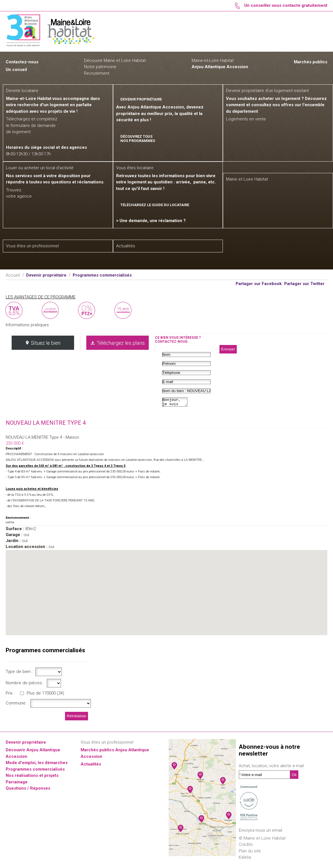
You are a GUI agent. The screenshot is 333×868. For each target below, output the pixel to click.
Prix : (10, 695)
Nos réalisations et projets (32, 777)
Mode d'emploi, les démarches (37, 764)
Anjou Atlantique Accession (220, 67)
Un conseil (16, 70)
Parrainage (17, 784)
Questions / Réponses (28, 790)
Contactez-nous (22, 62)
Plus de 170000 (45, 695)
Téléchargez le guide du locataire (155, 205)
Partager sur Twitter (304, 284)
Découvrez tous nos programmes (138, 139)
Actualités (91, 766)
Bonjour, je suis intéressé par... (176, 403)
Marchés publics (311, 62)
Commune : (17, 705)
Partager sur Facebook (259, 284)
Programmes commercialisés (35, 771)
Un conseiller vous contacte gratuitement (286, 5)
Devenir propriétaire (26, 744)
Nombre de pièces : (25, 685)
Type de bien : (19, 673)
